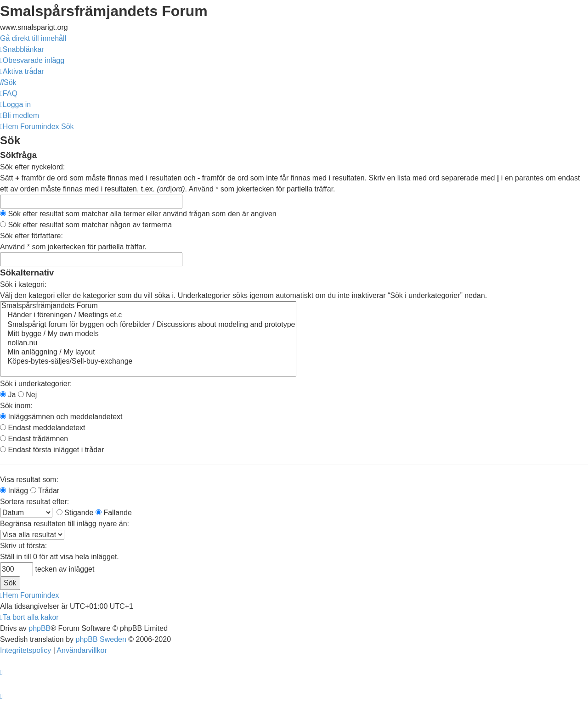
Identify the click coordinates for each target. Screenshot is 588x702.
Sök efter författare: (31, 236)
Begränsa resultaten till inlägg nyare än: (65, 524)
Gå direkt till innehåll (33, 38)
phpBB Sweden (101, 639)
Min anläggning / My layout (148, 353)
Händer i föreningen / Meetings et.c (148, 315)
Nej (27, 395)
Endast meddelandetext (43, 428)
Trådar (45, 491)
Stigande (75, 513)
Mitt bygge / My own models (148, 334)
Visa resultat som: (29, 480)
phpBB (40, 628)
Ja (8, 395)
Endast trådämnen (34, 439)
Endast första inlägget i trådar (52, 450)
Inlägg (14, 491)
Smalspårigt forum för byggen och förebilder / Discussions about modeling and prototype (148, 325)
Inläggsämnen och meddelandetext (61, 417)
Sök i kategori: (23, 284)
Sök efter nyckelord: (32, 167)
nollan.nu (148, 343)
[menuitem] (32, 60)
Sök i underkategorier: (36, 384)
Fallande (114, 513)
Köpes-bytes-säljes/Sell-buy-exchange (148, 362)
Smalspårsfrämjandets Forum (148, 306)
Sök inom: (16, 406)
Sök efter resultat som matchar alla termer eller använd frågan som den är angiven (138, 214)
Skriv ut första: (23, 546)
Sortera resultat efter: (34, 502)
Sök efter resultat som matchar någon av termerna (86, 225)
